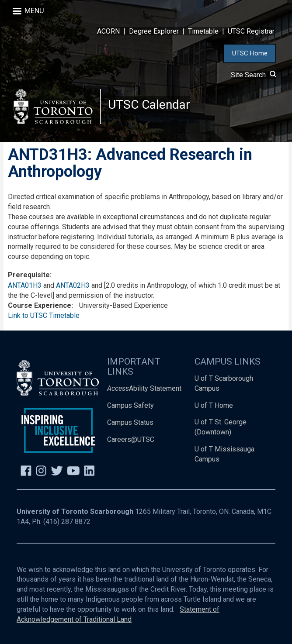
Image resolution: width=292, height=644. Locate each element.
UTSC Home (250, 53)
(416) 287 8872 (67, 522)
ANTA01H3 (25, 285)
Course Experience (40, 305)
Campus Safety (130, 405)
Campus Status (130, 422)
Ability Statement (144, 388)
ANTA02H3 (73, 285)
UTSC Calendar (149, 105)
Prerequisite (29, 275)
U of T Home (214, 405)
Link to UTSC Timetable (44, 315)
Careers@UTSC (131, 439)
